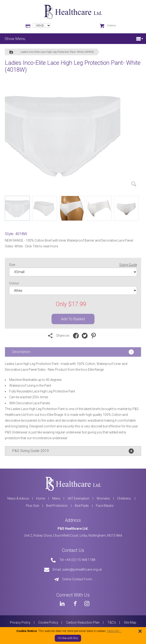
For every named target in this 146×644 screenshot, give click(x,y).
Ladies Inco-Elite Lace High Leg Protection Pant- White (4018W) (57, 52)
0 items (112, 25)
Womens (103, 498)
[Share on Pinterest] (95, 336)
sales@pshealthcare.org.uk (82, 569)
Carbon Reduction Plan (83, 622)
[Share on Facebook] (77, 336)
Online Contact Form (77, 579)
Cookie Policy (48, 622)
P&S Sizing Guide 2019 (30, 451)
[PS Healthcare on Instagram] (87, 603)
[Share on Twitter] (86, 336)
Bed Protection (57, 506)
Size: (73, 265)
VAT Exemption (78, 498)
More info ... (114, 631)
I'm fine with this (68, 638)
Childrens (124, 498)
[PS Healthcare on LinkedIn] (62, 603)
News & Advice (18, 498)
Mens (56, 498)
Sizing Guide (128, 265)
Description (21, 352)
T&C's (112, 622)
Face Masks (105, 506)
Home (41, 498)
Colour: (14, 283)
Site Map (130, 622)
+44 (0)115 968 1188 (80, 560)
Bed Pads (82, 506)
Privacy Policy (20, 622)
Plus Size (32, 506)
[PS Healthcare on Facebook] (75, 603)
